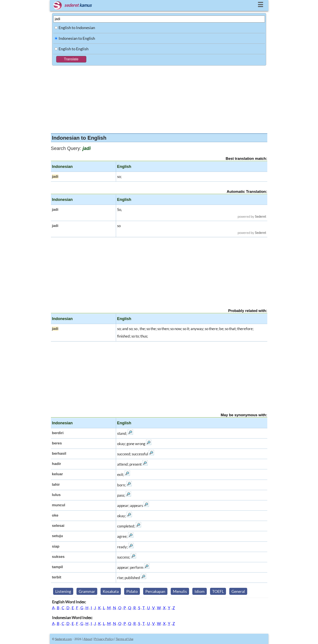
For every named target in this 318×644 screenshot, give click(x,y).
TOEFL (218, 591)
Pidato (132, 591)
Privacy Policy (104, 639)
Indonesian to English (77, 38)
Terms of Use (125, 639)
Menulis (180, 591)
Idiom (200, 591)
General (238, 591)
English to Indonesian (77, 28)
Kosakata (111, 591)
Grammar (87, 591)
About (88, 639)
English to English (74, 49)
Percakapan (155, 591)
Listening (63, 591)
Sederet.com (63, 639)
